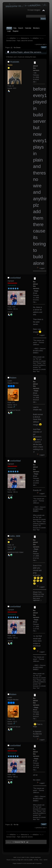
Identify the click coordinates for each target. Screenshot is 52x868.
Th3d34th (14, 62)
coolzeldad (15, 278)
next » (45, 44)
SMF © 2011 (26, 857)
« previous (38, 44)
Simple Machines (35, 857)
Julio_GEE (15, 536)
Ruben (13, 378)
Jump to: (9, 842)
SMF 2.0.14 (17, 857)
